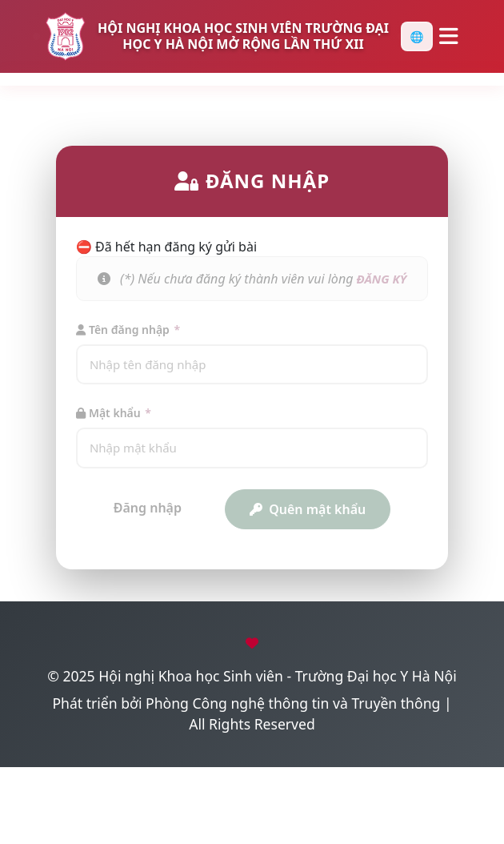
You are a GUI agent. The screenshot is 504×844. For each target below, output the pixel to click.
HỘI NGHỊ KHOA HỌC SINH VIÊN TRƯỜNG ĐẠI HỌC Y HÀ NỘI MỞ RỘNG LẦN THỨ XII (243, 36)
